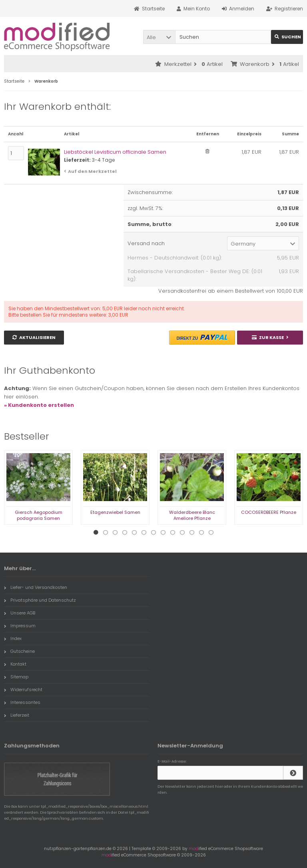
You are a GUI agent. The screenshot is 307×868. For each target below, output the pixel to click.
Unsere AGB (20, 613)
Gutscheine (19, 651)
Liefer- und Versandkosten (36, 587)
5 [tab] (134, 533)
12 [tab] (201, 533)
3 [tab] (115, 533)
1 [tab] (96, 533)
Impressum (20, 626)
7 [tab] (153, 533)
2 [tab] (106, 533)
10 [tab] (182, 533)
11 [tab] (192, 533)
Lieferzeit (17, 715)
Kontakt (15, 664)
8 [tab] (163, 533)
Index (13, 638)
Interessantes (22, 702)
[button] (159, 37)
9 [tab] (173, 533)
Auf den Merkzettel (92, 171)
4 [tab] (125, 533)
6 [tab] (144, 533)
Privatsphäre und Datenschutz (40, 600)
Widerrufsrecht (23, 690)
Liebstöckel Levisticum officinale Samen (115, 152)
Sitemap (16, 677)
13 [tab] (211, 533)
